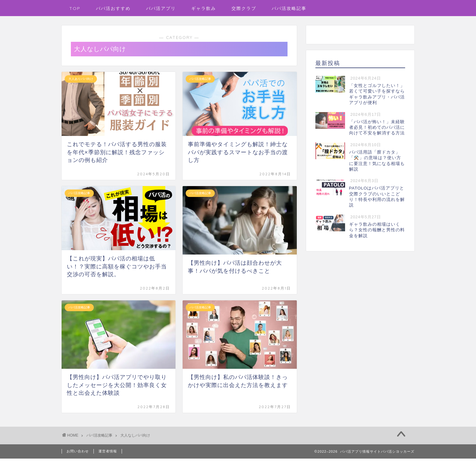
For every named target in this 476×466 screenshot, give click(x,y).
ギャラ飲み (204, 8)
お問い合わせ (78, 451)
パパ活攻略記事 (289, 8)
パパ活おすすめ (113, 8)
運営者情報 (108, 451)
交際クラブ (244, 8)
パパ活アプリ (161, 8)
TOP (75, 8)
